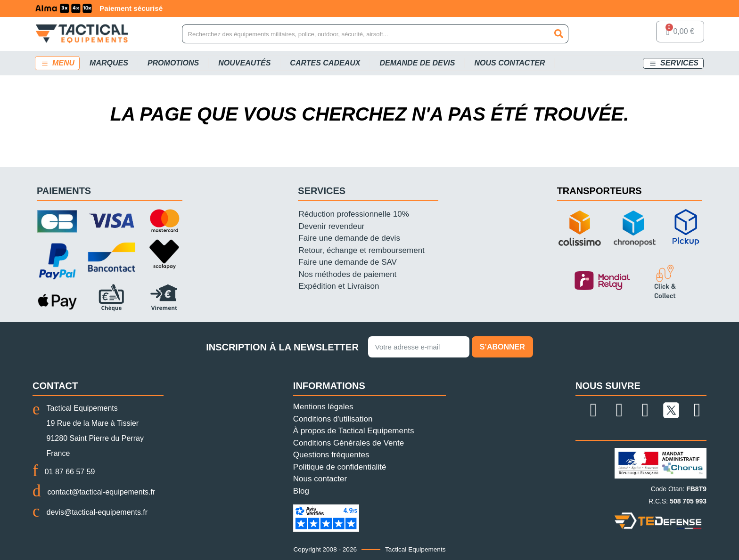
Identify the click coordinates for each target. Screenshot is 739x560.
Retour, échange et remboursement (361, 250)
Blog (301, 491)
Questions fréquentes (331, 455)
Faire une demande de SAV (348, 262)
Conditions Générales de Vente (349, 443)
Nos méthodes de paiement (347, 274)
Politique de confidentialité (340, 467)
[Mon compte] (637, 34)
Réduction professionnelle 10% (353, 214)
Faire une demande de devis (349, 238)
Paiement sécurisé (219, 8)
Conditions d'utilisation (333, 419)
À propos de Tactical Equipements (354, 431)
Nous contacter (320, 479)
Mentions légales (323, 407)
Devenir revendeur (331, 226)
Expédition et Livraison (339, 286)
